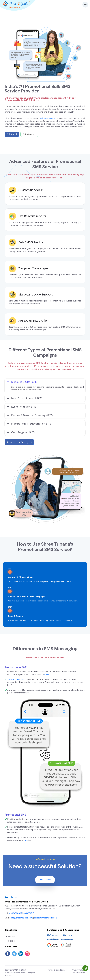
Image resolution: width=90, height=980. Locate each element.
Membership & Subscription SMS (29, 424)
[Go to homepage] (16, 3)
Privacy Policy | (79, 970)
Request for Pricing (19, 442)
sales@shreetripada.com (46, 918)
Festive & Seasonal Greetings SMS (29, 415)
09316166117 (29, 913)
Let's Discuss (45, 880)
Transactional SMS (16, 679)
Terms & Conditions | (57, 970)
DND (26, 840)
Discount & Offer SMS (22, 382)
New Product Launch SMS (24, 398)
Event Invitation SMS (21, 407)
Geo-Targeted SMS (20, 432)
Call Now (12, 134)
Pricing (11, 941)
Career (12, 936)
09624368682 (16, 913)
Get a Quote (29, 134)
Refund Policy (79, 973)
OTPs (47, 674)
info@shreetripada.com (22, 918)
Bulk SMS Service (47, 118)
